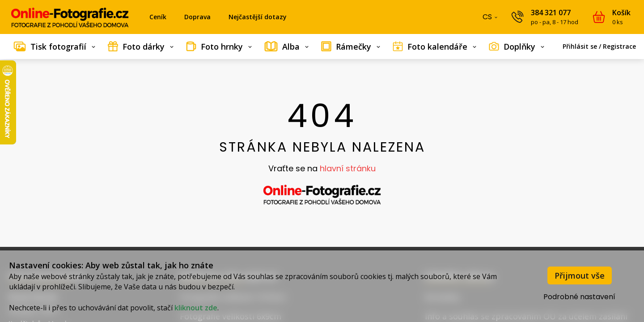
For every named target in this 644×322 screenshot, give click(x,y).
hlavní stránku (348, 168)
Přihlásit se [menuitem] (580, 46)
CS (491, 19)
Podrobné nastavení (579, 297)
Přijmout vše (580, 275)
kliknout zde (196, 308)
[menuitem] (54, 47)
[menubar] (322, 47)
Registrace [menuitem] (619, 46)
